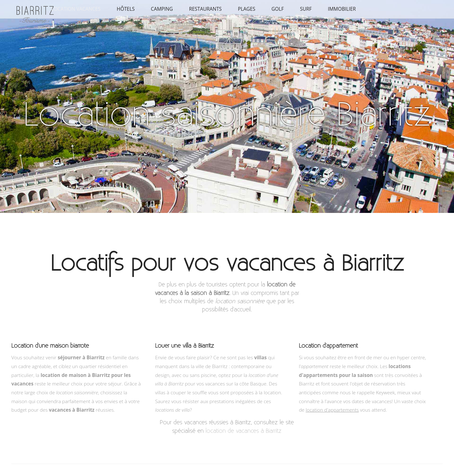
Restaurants (205, 9)
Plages (246, 9)
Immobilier (342, 9)
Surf (306, 9)
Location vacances (76, 9)
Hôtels (126, 9)
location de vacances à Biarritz (244, 431)
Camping (162, 9)
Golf (278, 9)
